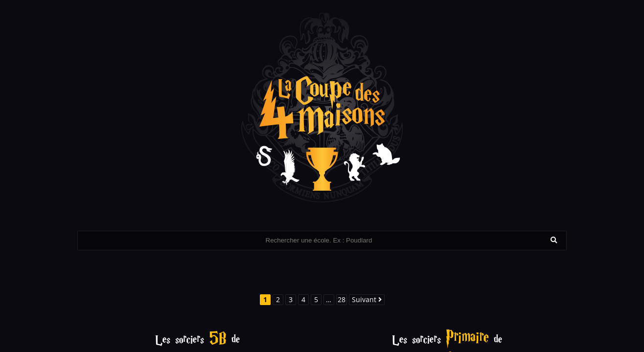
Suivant (367, 299)
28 (342, 299)
